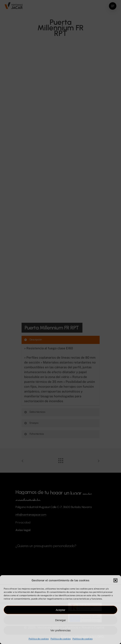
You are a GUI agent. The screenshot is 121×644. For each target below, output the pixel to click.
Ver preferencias (60, 630)
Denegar (61, 620)
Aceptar (61, 610)
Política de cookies (39, 639)
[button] (115, 580)
